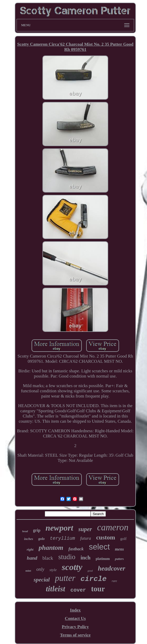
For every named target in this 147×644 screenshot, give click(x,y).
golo (42, 539)
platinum (103, 559)
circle (94, 579)
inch (86, 558)
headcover (112, 568)
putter (65, 578)
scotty (72, 567)
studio (67, 557)
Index (75, 610)
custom (105, 537)
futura (86, 538)
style (53, 570)
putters (119, 559)
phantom (51, 548)
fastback (76, 549)
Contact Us (75, 618)
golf (123, 539)
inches (29, 539)
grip (37, 530)
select (99, 547)
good (90, 571)
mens (119, 549)
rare (114, 581)
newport (59, 528)
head (25, 531)
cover (78, 590)
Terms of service (75, 635)
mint (28, 571)
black (48, 558)
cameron (113, 527)
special (42, 580)
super (85, 529)
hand (32, 558)
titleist (56, 589)
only (40, 569)
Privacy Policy (75, 627)
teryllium (63, 538)
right (30, 549)
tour (98, 589)
